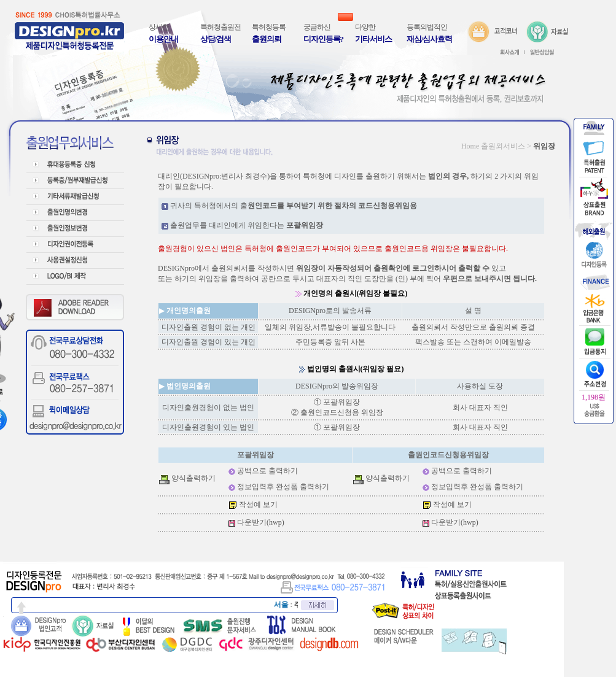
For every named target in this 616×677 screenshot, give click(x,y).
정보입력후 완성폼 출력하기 (283, 487)
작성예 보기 (258, 505)
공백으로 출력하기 (267, 471)
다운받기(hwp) (261, 522)
